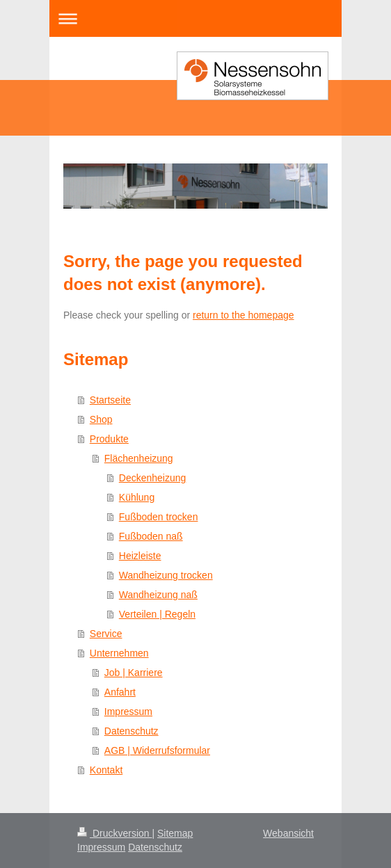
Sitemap (175, 833)
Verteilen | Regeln (157, 614)
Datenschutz (131, 731)
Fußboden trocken (159, 517)
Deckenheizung (153, 478)
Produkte (109, 439)
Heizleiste (140, 556)
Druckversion (114, 833)
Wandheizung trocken (166, 575)
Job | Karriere (134, 673)
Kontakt (106, 770)
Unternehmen (119, 653)
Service (106, 634)
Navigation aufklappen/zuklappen (195, 18)
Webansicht (288, 833)
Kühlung (137, 497)
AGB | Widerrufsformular (157, 750)
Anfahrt (120, 692)
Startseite (110, 400)
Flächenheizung (139, 458)
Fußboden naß (151, 536)
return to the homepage (244, 315)
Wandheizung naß (158, 595)
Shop (101, 419)
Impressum (128, 712)
